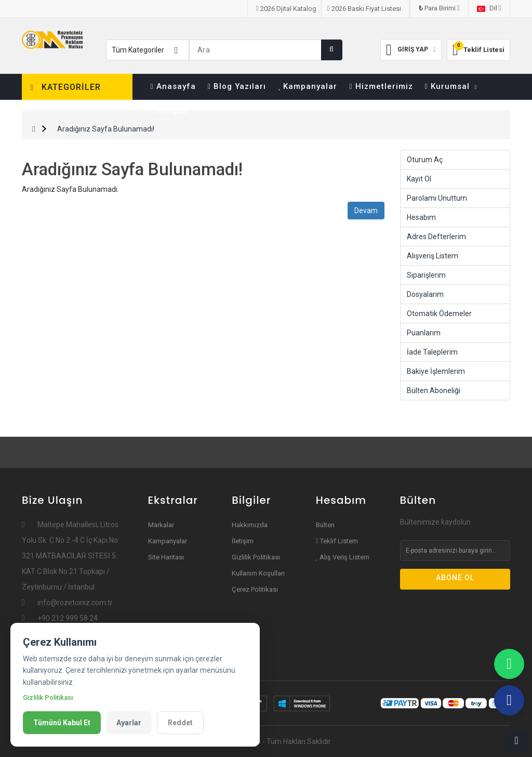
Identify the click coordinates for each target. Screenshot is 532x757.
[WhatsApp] (509, 664)
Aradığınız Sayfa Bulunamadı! (106, 129)
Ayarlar (129, 723)
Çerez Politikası (255, 589)
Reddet (180, 723)
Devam (366, 211)
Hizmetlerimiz (381, 86)
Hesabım (421, 217)
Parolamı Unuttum (437, 198)
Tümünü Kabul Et (62, 723)
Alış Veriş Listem (343, 557)
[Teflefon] (509, 700)
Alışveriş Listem (433, 256)
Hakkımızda (250, 525)
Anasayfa (173, 86)
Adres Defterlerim (436, 237)
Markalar (161, 525)
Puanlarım (424, 333)
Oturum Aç (425, 160)
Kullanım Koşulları (258, 573)
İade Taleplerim (432, 352)
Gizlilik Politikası (256, 557)
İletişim (169, 111)
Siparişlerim (426, 275)
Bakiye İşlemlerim (436, 371)
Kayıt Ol (419, 179)
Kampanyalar (308, 86)
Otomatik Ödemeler (439, 314)
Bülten (325, 525)
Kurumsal (451, 86)
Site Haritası (166, 557)
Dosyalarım (425, 294)
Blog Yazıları (237, 86)
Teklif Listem (337, 541)
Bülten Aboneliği (434, 390)
